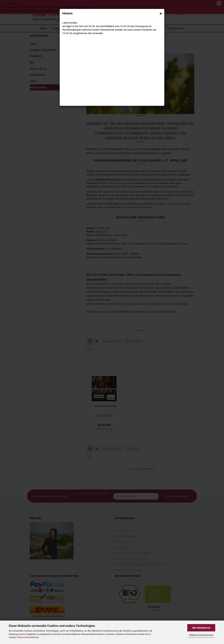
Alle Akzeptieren (201, 628)
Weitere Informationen (201, 635)
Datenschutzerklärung (28, 637)
